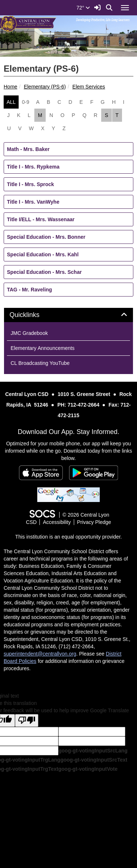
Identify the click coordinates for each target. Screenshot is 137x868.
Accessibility (57, 522)
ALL (11, 102)
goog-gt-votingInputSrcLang (93, 751)
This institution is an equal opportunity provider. (69, 537)
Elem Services (89, 87)
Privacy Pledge (94, 522)
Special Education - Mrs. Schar (44, 272)
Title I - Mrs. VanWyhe (33, 202)
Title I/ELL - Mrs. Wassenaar (41, 219)
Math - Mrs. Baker (28, 149)
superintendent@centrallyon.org (40, 654)
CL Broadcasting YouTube (40, 363)
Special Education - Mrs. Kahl (43, 254)
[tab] (68, 315)
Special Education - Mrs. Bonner (46, 237)
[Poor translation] (27, 720)
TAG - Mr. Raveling (29, 290)
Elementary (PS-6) (45, 87)
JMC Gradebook (29, 333)
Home (10, 87)
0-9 (26, 102)
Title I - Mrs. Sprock (31, 184)
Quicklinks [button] (33, 315)
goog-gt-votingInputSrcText (94, 760)
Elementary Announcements (43, 348)
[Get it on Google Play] (94, 473)
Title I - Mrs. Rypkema (33, 167)
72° (83, 8)
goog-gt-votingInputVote (88, 769)
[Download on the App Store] (41, 473)
